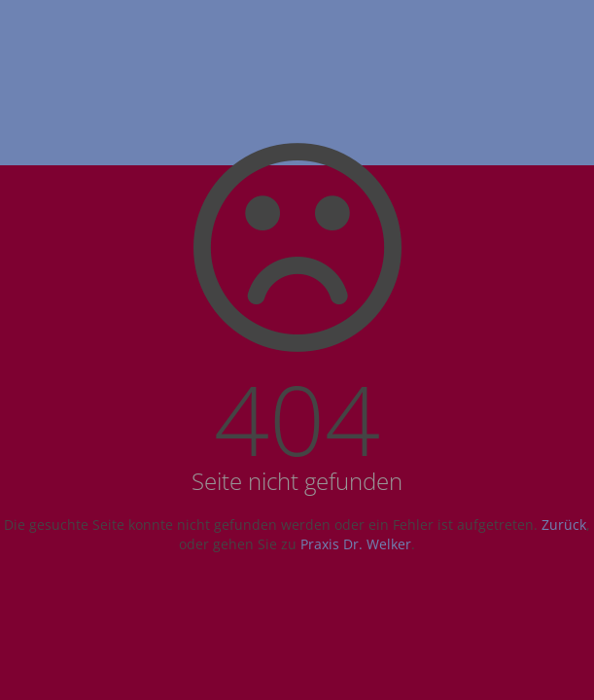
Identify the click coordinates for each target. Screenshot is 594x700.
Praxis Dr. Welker (356, 544)
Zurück (564, 525)
